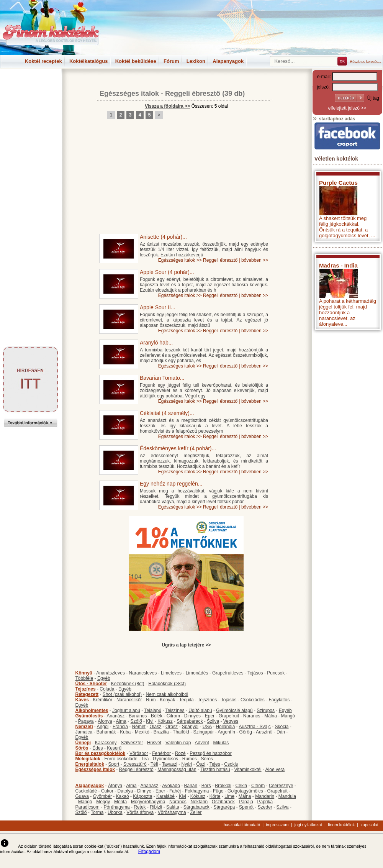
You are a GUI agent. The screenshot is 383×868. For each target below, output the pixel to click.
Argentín (227, 732)
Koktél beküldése (136, 61)
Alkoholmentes (92, 710)
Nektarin (199, 802)
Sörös (82, 748)
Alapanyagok (228, 61)
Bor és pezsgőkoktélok (101, 753)
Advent (202, 743)
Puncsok (276, 673)
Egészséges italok (129, 94)
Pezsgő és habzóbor (210, 753)
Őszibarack (223, 802)
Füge (218, 791)
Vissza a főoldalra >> (168, 106)
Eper (210, 716)
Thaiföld (181, 732)
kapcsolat (369, 825)
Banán (191, 786)
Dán (281, 732)
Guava (82, 796)
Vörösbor (139, 753)
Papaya (86, 721)
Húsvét (154, 743)
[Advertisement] (31, 86)
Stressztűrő (135, 764)
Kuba (125, 732)
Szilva (213, 721)
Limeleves (171, 673)
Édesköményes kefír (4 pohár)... (178, 448)
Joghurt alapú (126, 710)
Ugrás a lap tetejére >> (186, 645)
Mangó (288, 716)
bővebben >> (255, 260)
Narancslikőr (129, 700)
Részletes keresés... (366, 62)
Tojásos (255, 673)
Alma (121, 721)
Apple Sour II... (158, 307)
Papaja (246, 802)
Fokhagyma (197, 791)
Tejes (215, 764)
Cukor (107, 791)
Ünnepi (83, 743)
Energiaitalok (90, 764)
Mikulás (221, 743)
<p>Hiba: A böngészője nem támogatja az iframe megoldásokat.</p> (347, 435)
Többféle (84, 678)
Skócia (282, 727)
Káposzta (142, 796)
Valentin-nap (178, 743)
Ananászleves (110, 673)
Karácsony (106, 743)
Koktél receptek (43, 61)
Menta (120, 802)
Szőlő (136, 721)
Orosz (172, 727)
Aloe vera (275, 770)
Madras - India (338, 265)
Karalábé (165, 796)
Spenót (246, 807)
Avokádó (171, 786)
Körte (215, 796)
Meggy (103, 802)
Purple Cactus (338, 183)
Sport (114, 764)
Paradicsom (88, 807)
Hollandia (225, 727)
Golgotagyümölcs (245, 791)
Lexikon (196, 61)
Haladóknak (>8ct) (167, 684)
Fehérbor (161, 753)
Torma (97, 812)
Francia (120, 727)
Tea (145, 759)
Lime (229, 796)
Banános (138, 716)
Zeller (196, 812)
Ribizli (156, 807)
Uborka (115, 812)
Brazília (161, 732)
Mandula (287, 796)
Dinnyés (192, 716)
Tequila (187, 700)
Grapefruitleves (228, 673)
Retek (140, 807)
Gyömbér (102, 796)
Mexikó (142, 732)
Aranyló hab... (156, 343)
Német (139, 727)
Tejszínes (86, 689)
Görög (246, 732)
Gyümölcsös (89, 716)
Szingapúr (203, 732)
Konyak (167, 700)
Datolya (125, 791)
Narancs (252, 716)
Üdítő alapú (200, 710)
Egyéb (104, 678)
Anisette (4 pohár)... (163, 237)
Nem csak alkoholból (167, 694)
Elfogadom (149, 852)
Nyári (187, 764)
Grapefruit (229, 716)
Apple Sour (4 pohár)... (167, 272)
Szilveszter (132, 743)
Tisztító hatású (215, 770)
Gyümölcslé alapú (234, 710)
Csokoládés (253, 700)
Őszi (201, 764)
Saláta (173, 807)
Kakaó (123, 796)
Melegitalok (88, 759)
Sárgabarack (190, 721)
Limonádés (197, 673)
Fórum (171, 61)
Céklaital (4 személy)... (167, 413)
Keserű (114, 748)
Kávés (82, 700)
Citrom (173, 716)
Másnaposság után (177, 770)
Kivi (150, 721)
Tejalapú (153, 710)
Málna (271, 716)
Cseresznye (281, 786)
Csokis (231, 764)
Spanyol (190, 727)
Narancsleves (143, 673)
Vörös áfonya (140, 812)
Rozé (180, 753)
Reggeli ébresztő (193, 94)
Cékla (241, 786)
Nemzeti (84, 727)
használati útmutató (242, 825)
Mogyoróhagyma (148, 802)
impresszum (277, 825)
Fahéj (175, 791)
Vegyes (231, 721)
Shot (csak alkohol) (122, 694)
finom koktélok (341, 825)
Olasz (156, 727)
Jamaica (84, 732)
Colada (107, 689)
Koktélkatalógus (88, 61)
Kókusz (165, 721)
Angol (103, 727)
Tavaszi (170, 764)
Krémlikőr (103, 700)
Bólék (157, 716)
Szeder (265, 807)
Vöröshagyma (172, 812)
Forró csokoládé (121, 759)
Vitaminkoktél (248, 770)
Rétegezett (87, 694)
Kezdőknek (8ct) (128, 684)
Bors (206, 786)
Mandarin (265, 796)
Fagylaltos (279, 700)
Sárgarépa (224, 807)
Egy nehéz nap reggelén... (171, 484)
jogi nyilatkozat (308, 825)
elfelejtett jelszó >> (347, 108)
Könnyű (84, 673)
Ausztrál (264, 732)
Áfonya (105, 721)
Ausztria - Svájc (255, 727)
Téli (154, 764)
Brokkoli (223, 786)
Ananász (116, 716)
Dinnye (144, 791)
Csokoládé (86, 791)
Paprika (265, 802)
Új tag (373, 98)
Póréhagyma (117, 807)
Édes (97, 748)
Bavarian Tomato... (162, 378)
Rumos (190, 759)
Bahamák (106, 732)
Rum (151, 700)
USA (207, 727)
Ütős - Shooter (91, 684)
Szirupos (266, 710)
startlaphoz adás (334, 119)
